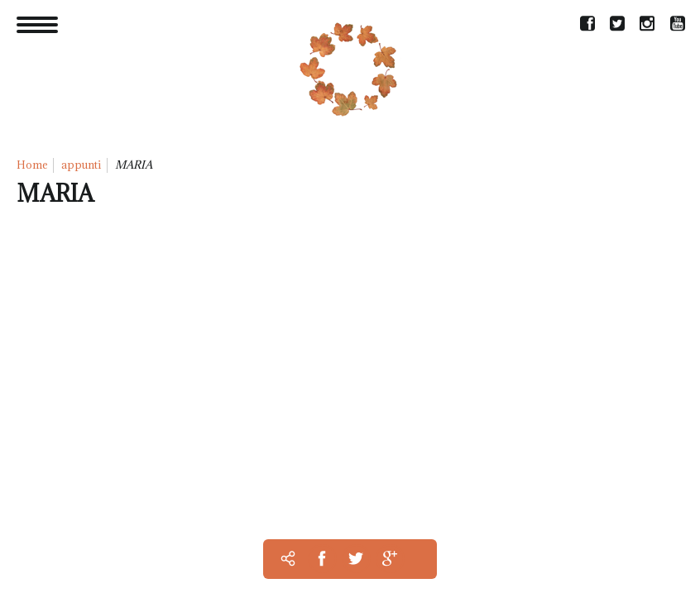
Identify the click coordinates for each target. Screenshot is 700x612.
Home (32, 165)
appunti (81, 165)
